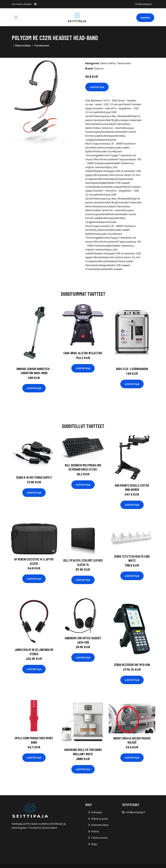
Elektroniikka (23, 46)
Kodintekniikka (100, 825)
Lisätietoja (97, 87)
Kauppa (145, 18)
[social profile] (35, 4)
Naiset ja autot (100, 819)
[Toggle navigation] (16, 17)
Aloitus (95, 831)
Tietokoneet (42, 46)
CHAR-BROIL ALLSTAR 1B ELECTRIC (83, 353)
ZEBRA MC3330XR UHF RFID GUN (132, 665)
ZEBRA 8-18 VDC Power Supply (34, 477)
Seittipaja (96, 812)
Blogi (94, 844)
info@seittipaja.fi (143, 4)
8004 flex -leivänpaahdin (132, 369)
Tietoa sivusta (99, 838)
